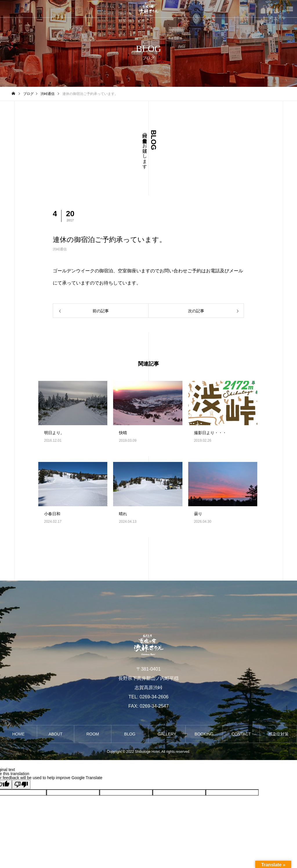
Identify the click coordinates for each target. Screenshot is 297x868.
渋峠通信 (60, 249)
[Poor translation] (21, 784)
